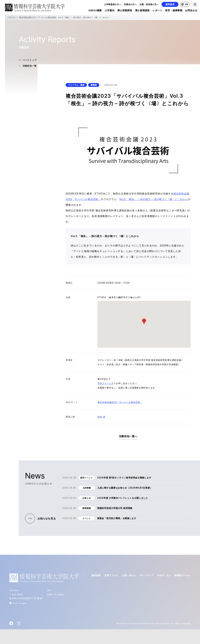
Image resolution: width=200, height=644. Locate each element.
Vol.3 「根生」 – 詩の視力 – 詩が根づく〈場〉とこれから (154, 199)
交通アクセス (111, 575)
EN (185, 4)
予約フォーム (104, 383)
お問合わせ (191, 11)
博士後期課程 (142, 11)
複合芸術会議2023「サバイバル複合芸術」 (120, 402)
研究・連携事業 (174, 11)
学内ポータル (164, 575)
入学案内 (110, 11)
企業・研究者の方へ (149, 4)
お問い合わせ (129, 575)
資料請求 (170, 4)
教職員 (94, 85)
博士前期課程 (125, 11)
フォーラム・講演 (76, 85)
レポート (157, 11)
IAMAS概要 (95, 11)
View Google (19, 603)
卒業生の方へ (130, 4)
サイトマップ (146, 575)
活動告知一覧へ (128, 436)
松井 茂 (101, 417)
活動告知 (11, 17)
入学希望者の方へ (113, 4)
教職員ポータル (183, 575)
